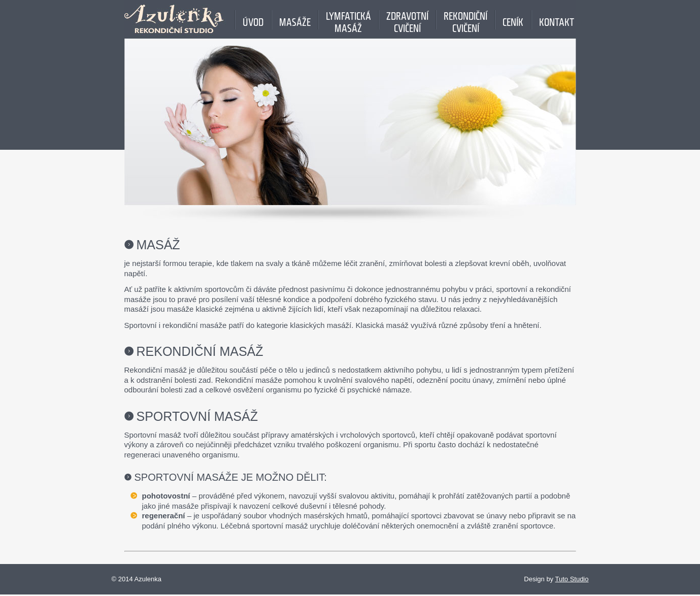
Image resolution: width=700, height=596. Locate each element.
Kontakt (557, 20)
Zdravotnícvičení (407, 20)
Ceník (513, 20)
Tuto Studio (572, 579)
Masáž (158, 245)
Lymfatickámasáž (348, 20)
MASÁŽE (295, 20)
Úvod (253, 20)
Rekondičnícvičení (465, 20)
